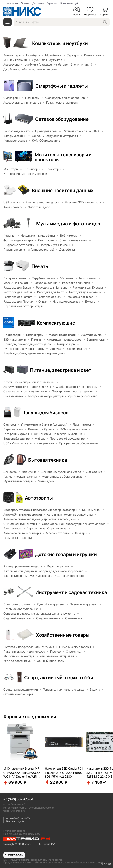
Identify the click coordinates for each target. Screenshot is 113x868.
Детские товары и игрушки (66, 554)
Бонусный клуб (69, 3)
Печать (40, 266)
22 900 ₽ (56, 782)
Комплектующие (56, 323)
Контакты (12, 3)
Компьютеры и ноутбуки (60, 43)
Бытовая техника (48, 460)
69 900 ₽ (15, 782)
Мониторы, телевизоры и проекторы (63, 157)
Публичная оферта (14, 831)
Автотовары (39, 498)
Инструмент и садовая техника (71, 592)
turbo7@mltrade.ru (14, 811)
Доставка (38, 3)
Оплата (25, 3)
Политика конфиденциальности (22, 834)
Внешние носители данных (63, 190)
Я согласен (14, 855)
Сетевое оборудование (62, 119)
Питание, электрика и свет (61, 370)
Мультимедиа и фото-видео (68, 224)
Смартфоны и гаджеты (61, 86)
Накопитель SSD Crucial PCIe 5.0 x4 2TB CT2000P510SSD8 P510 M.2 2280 (64, 772)
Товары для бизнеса (46, 413)
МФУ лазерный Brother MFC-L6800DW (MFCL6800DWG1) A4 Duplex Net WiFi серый (22, 773)
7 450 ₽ (96, 782)
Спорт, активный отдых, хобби (59, 677)
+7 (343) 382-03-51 (18, 799)
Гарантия (52, 3)
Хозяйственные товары (63, 635)
